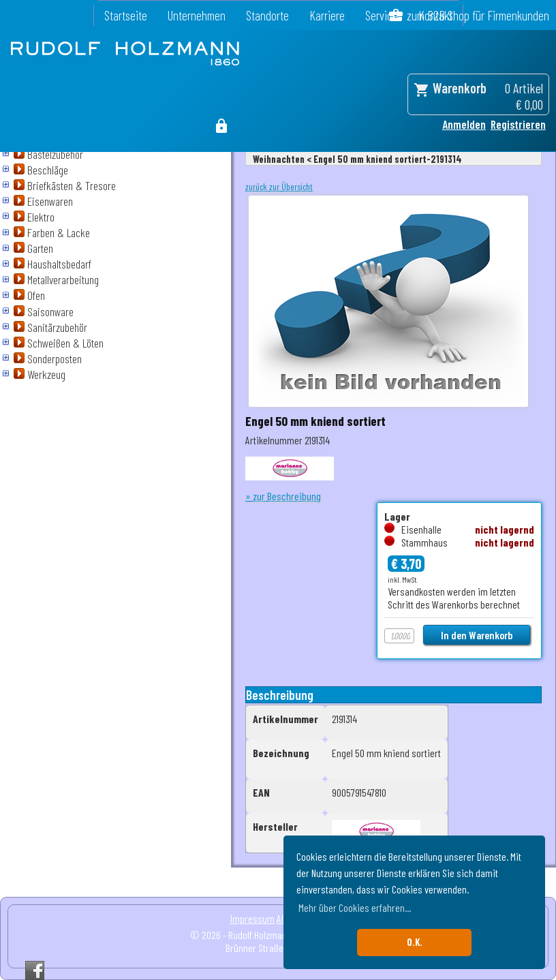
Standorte (267, 15)
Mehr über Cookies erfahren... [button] (355, 907)
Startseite (126, 15)
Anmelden (464, 124)
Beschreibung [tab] (280, 695)
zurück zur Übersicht (279, 187)
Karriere (327, 15)
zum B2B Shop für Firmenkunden (478, 15)
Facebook (35, 970)
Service (382, 15)
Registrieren (518, 124)
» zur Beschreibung (283, 496)
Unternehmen (197, 15)
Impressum (252, 918)
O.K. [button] (415, 942)
